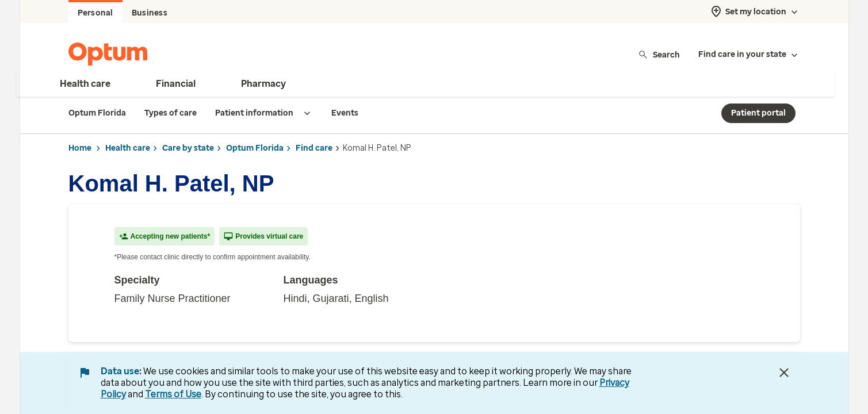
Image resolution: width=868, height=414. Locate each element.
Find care (314, 148)
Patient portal (758, 113)
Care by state (188, 148)
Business (150, 13)
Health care (128, 148)
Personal (95, 13)
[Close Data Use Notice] (784, 373)
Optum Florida (255, 148)
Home (80, 148)
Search (659, 54)
